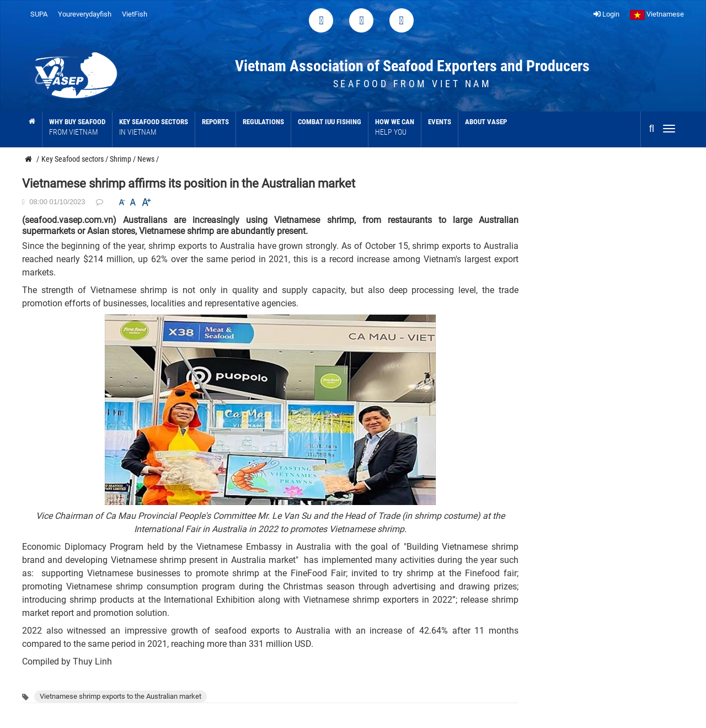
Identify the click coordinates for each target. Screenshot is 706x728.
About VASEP (486, 122)
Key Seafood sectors (154, 127)
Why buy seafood (77, 127)
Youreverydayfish (85, 14)
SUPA (39, 14)
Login (606, 14)
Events (440, 122)
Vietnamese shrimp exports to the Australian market (121, 696)
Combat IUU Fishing (330, 122)
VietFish (135, 14)
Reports (215, 122)
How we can (395, 127)
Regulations (263, 122)
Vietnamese (657, 14)
